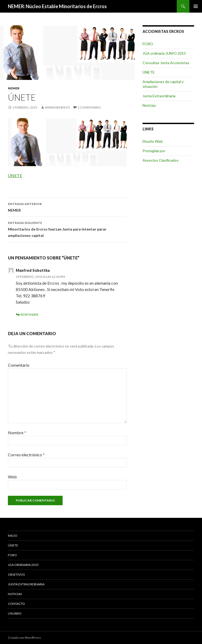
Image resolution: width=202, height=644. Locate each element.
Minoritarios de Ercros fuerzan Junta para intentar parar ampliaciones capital (67, 229)
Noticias (149, 105)
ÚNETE (15, 175)
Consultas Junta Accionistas (166, 63)
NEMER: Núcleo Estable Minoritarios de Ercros (57, 6)
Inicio (13, 536)
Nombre (17, 433)
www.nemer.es (57, 107)
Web (12, 477)
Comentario (19, 365)
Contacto (16, 604)
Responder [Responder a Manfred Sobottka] (29, 315)
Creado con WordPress (24, 638)
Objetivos (16, 574)
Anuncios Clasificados (161, 160)
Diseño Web (153, 141)
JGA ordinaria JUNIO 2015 (164, 53)
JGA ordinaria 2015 (23, 565)
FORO (148, 44)
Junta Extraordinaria (159, 96)
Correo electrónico (26, 455)
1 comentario (89, 107)
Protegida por (154, 151)
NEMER (14, 88)
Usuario (15, 613)
